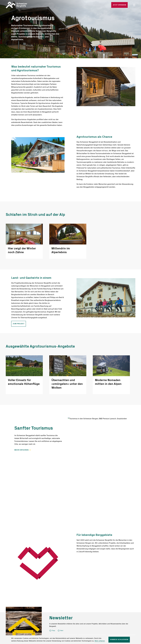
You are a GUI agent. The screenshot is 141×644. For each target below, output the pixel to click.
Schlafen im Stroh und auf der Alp (35, 215)
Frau (53, 631)
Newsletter (61, 618)
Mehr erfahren (100, 641)
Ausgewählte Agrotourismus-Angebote (40, 346)
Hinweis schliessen (119, 640)
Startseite (27, 5)
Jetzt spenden (119, 5)
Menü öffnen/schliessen (134, 5)
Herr (62, 631)
